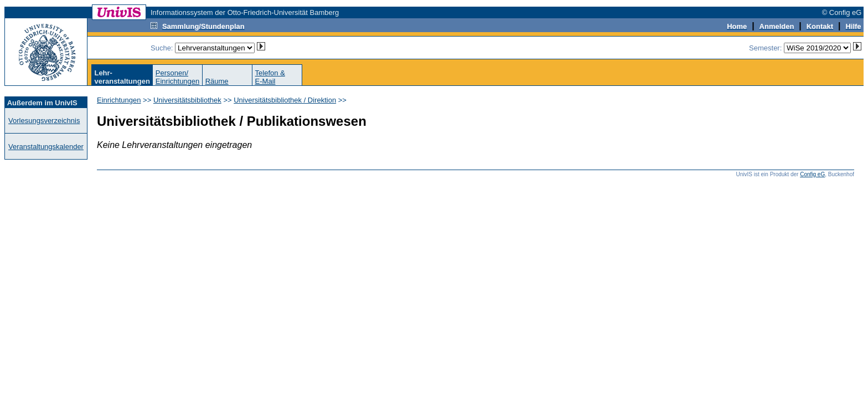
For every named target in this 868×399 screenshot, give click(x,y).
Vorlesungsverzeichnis (44, 121)
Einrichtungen (119, 100)
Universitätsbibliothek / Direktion (285, 100)
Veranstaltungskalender (46, 147)
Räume (217, 81)
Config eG (812, 174)
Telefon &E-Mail (270, 77)
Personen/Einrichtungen (178, 77)
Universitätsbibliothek (187, 100)
